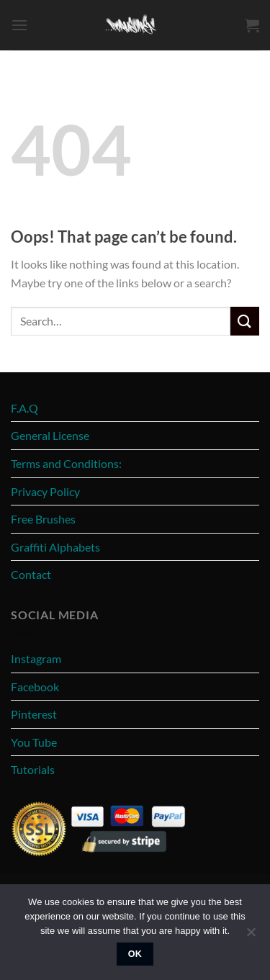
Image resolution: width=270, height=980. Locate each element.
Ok (135, 954)
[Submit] (245, 321)
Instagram (36, 658)
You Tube (34, 742)
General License (50, 435)
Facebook (35, 687)
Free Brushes (43, 519)
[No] (251, 936)
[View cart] (252, 25)
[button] (19, 25)
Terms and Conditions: (66, 463)
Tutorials (33, 769)
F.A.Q (24, 408)
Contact (31, 574)
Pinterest (34, 714)
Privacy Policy (45, 491)
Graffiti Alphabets (55, 547)
